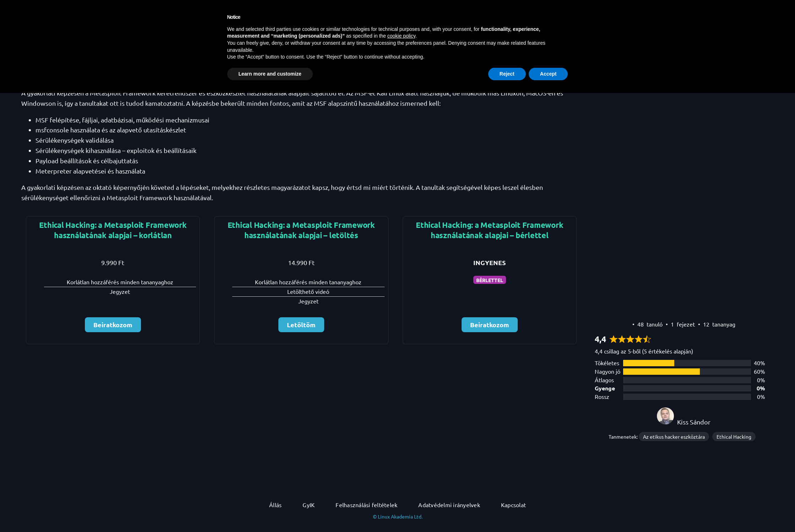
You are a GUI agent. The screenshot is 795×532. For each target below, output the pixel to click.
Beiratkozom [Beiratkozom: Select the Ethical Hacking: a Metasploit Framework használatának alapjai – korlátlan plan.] (113, 325)
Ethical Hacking (734, 437)
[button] (783, 8)
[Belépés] (774, 8)
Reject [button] (507, 512)
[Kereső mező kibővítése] (630, 8)
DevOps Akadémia (47, 8)
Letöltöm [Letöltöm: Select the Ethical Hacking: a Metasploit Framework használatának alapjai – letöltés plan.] (301, 325)
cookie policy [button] (401, 475)
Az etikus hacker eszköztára (674, 437)
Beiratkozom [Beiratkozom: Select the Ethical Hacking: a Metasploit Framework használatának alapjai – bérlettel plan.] (490, 325)
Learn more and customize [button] (270, 512)
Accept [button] (548, 512)
